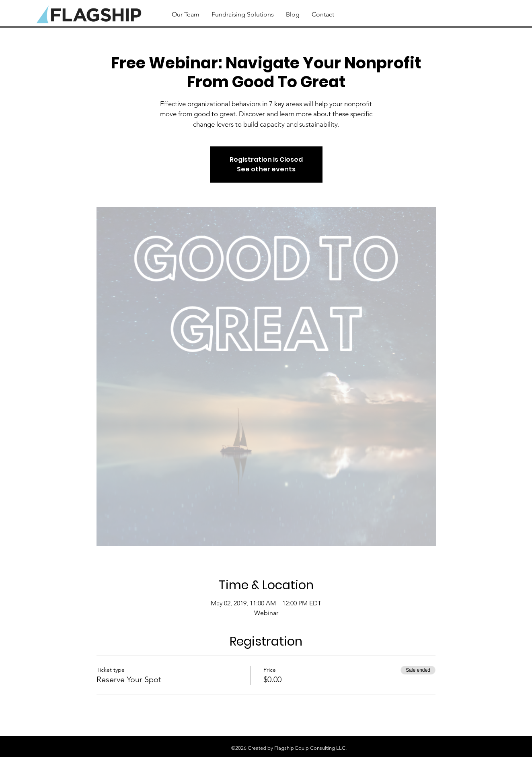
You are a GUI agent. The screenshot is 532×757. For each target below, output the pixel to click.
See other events (266, 169)
